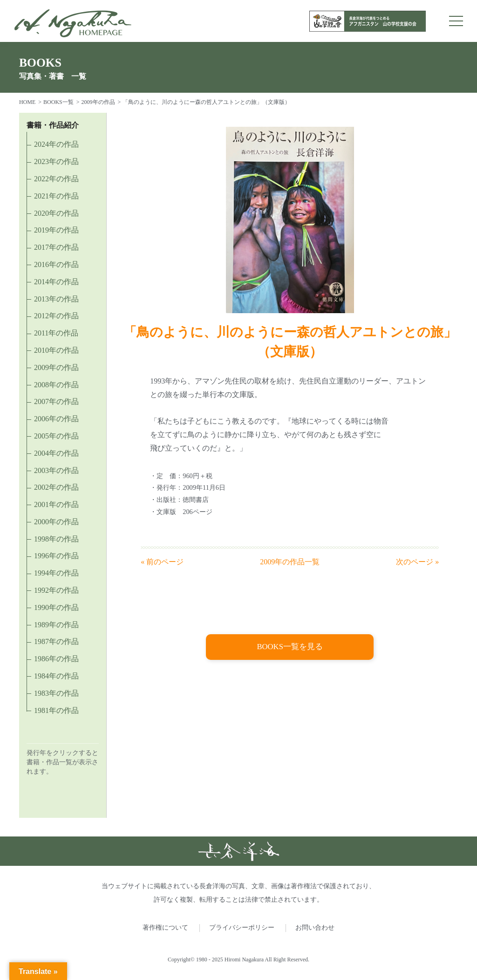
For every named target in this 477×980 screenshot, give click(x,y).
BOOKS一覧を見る (290, 647)
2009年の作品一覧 (290, 562)
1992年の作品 (56, 590)
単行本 (213, 394)
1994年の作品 (56, 573)
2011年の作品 (56, 333)
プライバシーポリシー (242, 928)
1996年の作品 (56, 556)
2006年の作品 (56, 419)
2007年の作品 (56, 401)
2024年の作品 (56, 144)
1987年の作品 (56, 641)
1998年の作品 (56, 539)
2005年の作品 (56, 436)
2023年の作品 (56, 161)
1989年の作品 (56, 625)
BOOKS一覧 (58, 102)
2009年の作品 (98, 102)
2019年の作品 (56, 230)
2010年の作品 (56, 350)
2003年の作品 (56, 470)
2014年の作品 (56, 282)
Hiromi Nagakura (244, 959)
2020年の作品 (56, 213)
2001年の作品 (56, 504)
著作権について (165, 928)
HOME (27, 102)
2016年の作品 (56, 264)
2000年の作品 (56, 522)
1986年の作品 (56, 659)
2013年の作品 (56, 299)
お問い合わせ (315, 928)
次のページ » (417, 562)
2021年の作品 (56, 196)
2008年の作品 (56, 385)
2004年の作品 (56, 453)
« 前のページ (162, 562)
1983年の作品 (56, 693)
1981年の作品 (56, 710)
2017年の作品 (56, 247)
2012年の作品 (56, 316)
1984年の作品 (56, 676)
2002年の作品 (56, 487)
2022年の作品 (56, 179)
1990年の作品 (56, 607)
